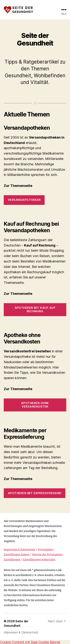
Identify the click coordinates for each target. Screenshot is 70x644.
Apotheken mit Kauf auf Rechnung (35, 309)
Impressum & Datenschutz (20, 550)
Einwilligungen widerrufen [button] (39, 560)
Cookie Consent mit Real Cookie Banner (30, 642)
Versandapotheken (24, 200)
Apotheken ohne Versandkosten (35, 405)
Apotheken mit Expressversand (35, 493)
